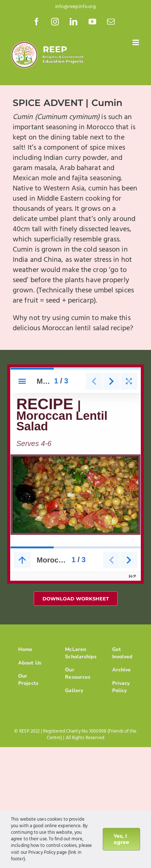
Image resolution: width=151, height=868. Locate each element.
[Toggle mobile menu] (136, 42)
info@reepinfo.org (76, 7)
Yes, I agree (121, 839)
